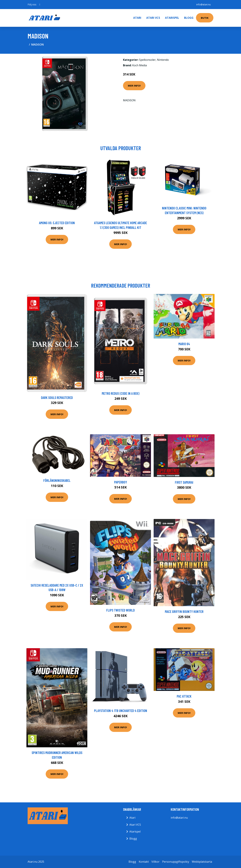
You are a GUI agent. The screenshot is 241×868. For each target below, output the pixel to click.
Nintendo (163, 60)
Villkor (155, 862)
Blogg (189, 18)
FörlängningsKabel (57, 480)
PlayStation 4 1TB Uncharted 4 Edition (121, 711)
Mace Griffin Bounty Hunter (184, 611)
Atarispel (172, 18)
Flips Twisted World (120, 610)
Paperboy (121, 482)
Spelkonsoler (147, 60)
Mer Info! (134, 86)
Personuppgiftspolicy (176, 862)
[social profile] (40, 5)
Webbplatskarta (202, 862)
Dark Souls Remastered (57, 398)
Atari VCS (153, 18)
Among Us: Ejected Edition (57, 223)
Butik (205, 18)
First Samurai (184, 482)
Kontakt (144, 862)
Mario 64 (184, 344)
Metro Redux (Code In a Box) (121, 393)
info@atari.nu (204, 4)
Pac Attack (184, 696)
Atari (137, 18)
